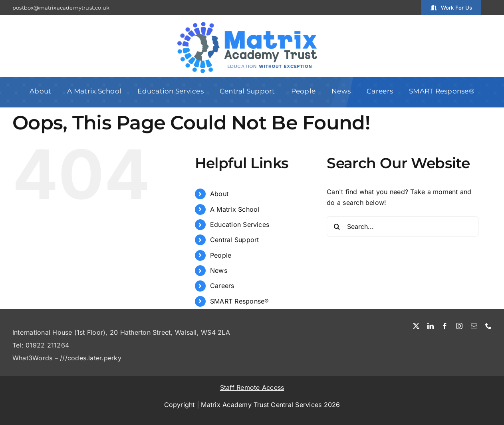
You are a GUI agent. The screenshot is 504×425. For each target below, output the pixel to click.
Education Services (240, 224)
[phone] (488, 326)
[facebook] (445, 326)
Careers (222, 286)
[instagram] (459, 326)
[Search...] (403, 226)
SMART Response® (240, 301)
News (219, 270)
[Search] (337, 226)
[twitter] (416, 326)
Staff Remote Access (252, 387)
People (221, 255)
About (219, 194)
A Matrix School (235, 209)
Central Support (235, 240)
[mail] (474, 326)
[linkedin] (431, 326)
